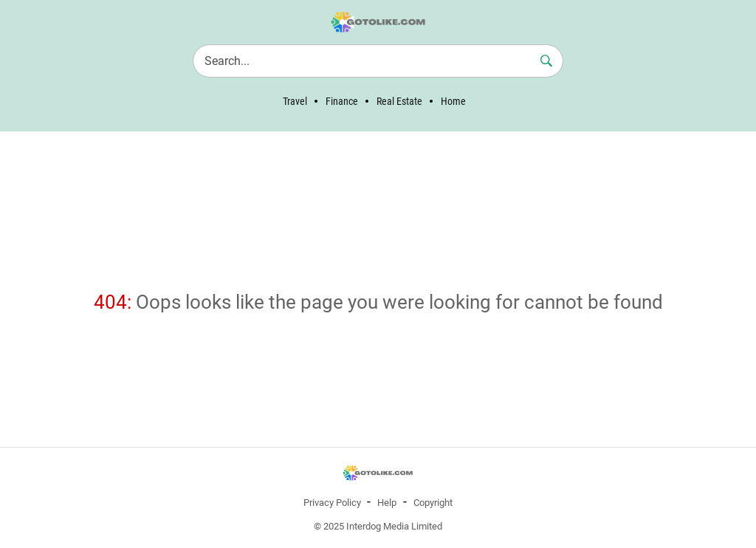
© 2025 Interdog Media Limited (378, 526)
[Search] (378, 61)
